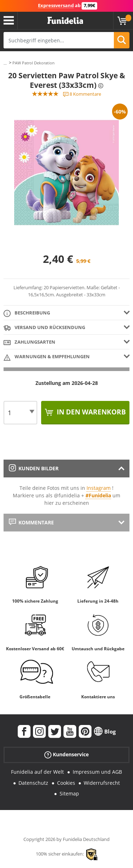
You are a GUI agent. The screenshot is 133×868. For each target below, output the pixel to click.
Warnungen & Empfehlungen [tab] (47, 357)
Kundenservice (66, 755)
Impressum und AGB (97, 772)
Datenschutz (33, 783)
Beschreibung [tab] (27, 313)
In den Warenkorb (90, 412)
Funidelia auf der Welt (37, 772)
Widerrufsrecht (102, 783)
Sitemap (69, 793)
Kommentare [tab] (31, 522)
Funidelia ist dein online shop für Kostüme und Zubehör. (65, 21)
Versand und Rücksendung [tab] (44, 328)
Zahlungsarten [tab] (29, 342)
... (5, 63)
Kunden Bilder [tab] (34, 468)
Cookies (66, 783)
